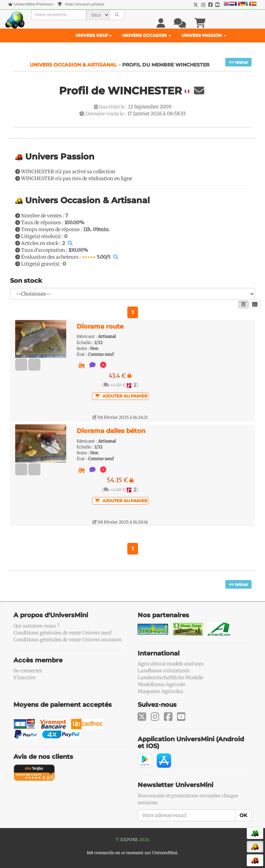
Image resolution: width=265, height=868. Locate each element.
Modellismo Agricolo (161, 684)
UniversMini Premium (33, 4)
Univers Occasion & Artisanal (74, 65)
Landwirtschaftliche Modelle (170, 678)
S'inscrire (24, 678)
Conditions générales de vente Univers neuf (62, 633)
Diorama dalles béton (111, 431)
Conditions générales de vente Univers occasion (67, 640)
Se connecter (28, 671)
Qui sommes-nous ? (36, 626)
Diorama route (100, 327)
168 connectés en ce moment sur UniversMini (132, 853)
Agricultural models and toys (171, 664)
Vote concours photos (81, 4)
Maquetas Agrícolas (160, 691)
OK (243, 815)
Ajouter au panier (121, 396)
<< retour (238, 62)
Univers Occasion (147, 35)
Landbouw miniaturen (164, 671)
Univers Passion (204, 35)
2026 (144, 840)
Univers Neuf (94, 35)
